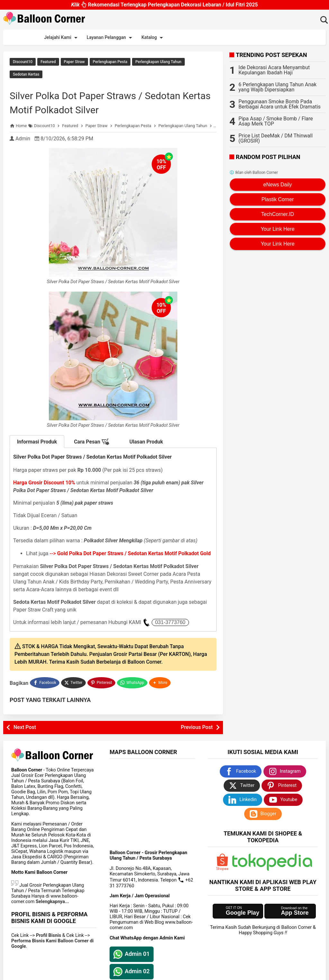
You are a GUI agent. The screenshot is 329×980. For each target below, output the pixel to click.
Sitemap (296, 37)
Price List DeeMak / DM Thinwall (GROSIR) (276, 138)
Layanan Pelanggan (111, 38)
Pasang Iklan (260, 37)
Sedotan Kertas (26, 71)
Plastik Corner (278, 199)
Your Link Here (277, 229)
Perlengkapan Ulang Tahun (158, 62)
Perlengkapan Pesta (110, 62)
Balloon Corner (143, 974)
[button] (161, 690)
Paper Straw (74, 62)
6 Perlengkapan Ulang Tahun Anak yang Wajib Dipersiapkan (277, 87)
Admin (23, 146)
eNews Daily (278, 185)
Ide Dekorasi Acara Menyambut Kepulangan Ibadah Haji (274, 70)
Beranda (21, 37)
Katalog (153, 38)
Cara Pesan (92, 450)
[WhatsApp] (133, 690)
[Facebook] (45, 690)
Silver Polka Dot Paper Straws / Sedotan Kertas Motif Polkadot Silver (98, 103)
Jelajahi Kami (62, 38)
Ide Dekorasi (220, 37)
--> (130, 561)
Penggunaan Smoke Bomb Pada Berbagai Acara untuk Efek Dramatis (280, 104)
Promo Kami (185, 37)
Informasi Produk (37, 449)
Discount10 (23, 62)
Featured (48, 62)
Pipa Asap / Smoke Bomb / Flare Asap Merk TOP (276, 121)
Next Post (25, 733)
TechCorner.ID (278, 214)
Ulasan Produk (146, 449)
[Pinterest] (102, 690)
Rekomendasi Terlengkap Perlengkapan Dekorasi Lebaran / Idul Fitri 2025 (164, 5)
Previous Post (197, 733)
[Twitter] (74, 690)
